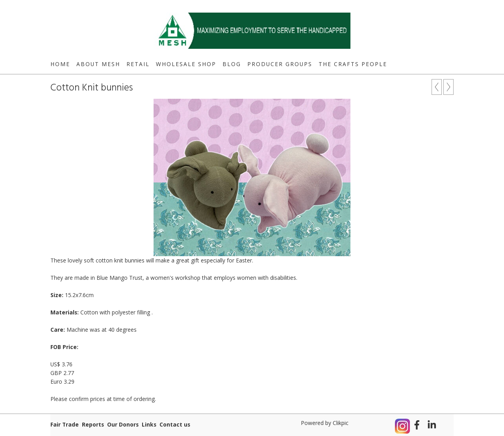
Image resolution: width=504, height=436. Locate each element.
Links (149, 424)
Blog (232, 64)
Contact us (175, 424)
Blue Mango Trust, (120, 278)
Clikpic (341, 423)
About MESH (98, 64)
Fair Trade (65, 424)
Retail (138, 64)
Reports (93, 424)
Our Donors (123, 424)
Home (60, 64)
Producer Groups (280, 64)
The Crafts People (353, 64)
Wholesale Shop (186, 64)
